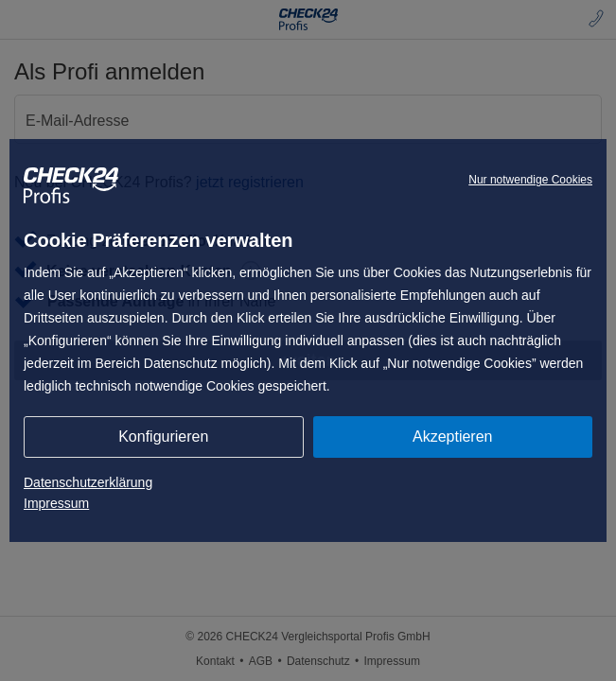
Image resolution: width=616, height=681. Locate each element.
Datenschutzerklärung (88, 482)
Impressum (56, 503)
